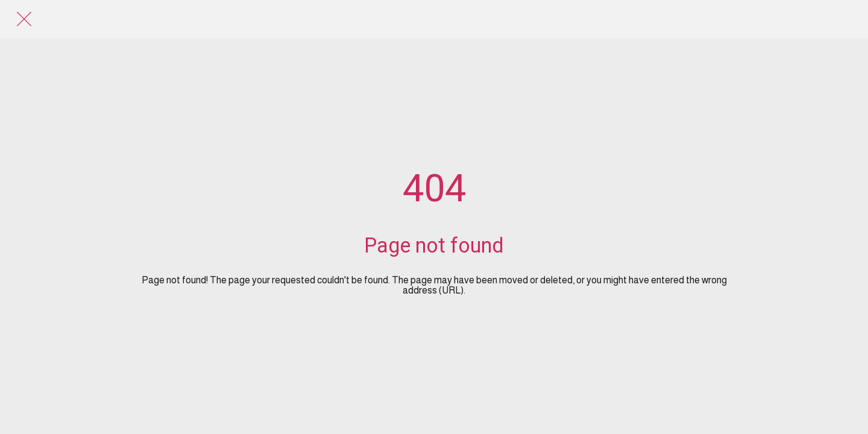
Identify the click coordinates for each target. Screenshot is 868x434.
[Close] (24, 19)
